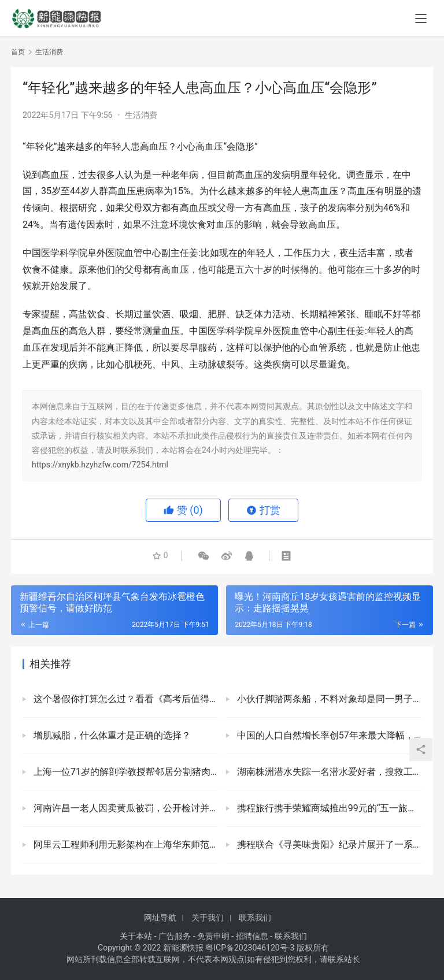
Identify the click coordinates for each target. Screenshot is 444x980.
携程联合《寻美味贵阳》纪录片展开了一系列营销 (328, 844)
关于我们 (208, 918)
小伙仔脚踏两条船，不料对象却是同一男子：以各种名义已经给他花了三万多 (328, 699)
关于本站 (136, 936)
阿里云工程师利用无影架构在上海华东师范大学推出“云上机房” (125, 844)
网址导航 (160, 918)
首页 (18, 52)
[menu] (421, 18)
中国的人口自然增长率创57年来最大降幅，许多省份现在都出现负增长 (328, 735)
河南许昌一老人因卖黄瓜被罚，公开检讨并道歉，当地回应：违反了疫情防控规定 (125, 808)
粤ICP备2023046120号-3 (250, 948)
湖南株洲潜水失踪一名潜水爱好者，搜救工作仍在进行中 (328, 772)
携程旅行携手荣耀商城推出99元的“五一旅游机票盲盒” (328, 808)
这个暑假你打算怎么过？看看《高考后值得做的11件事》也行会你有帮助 (125, 699)
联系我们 (255, 918)
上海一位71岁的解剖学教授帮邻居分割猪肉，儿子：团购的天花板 (125, 772)
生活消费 (141, 115)
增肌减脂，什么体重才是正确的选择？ (111, 735)
